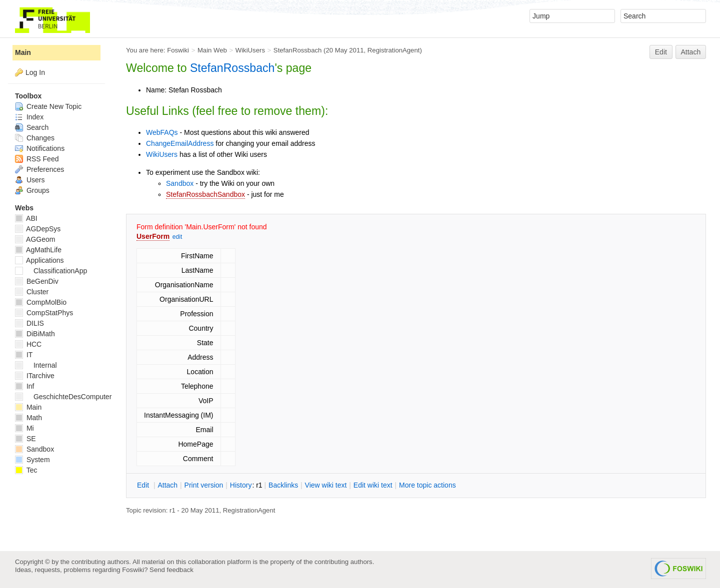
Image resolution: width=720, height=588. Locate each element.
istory (241, 485)
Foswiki (178, 50)
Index (29, 117)
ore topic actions (427, 485)
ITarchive (35, 376)
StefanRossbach (298, 50)
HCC (28, 344)
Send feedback (171, 570)
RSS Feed (37, 159)
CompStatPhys (44, 313)
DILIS (29, 323)
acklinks (283, 485)
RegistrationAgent (394, 50)
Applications (39, 260)
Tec (26, 470)
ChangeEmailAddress (180, 143)
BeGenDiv (37, 281)
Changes (35, 138)
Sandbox (180, 183)
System (32, 460)
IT (24, 355)
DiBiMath (35, 334)
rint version (204, 485)
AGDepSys (38, 229)
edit (177, 237)
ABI (26, 218)
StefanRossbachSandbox (205, 194)
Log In (35, 72)
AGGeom (35, 239)
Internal (36, 365)
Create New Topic (48, 106)
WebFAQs (162, 132)
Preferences (39, 169)
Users (30, 180)
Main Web (212, 50)
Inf (24, 386)
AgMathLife (38, 250)
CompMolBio (41, 302)
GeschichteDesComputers (65, 397)
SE (25, 439)
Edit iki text (373, 485)
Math (28, 418)
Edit (661, 52)
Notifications (40, 148)
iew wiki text (326, 485)
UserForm (153, 236)
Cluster (32, 292)
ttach (167, 485)
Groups (32, 190)
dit (144, 485)
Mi (24, 428)
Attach (691, 52)
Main (23, 52)
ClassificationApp (51, 271)
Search (32, 127)
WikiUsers (250, 50)
